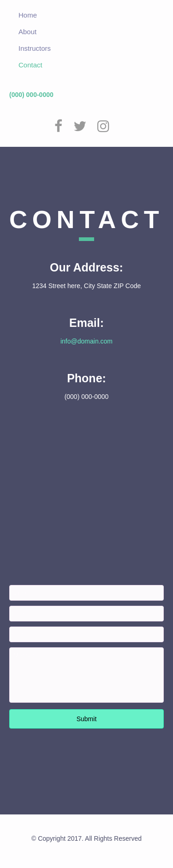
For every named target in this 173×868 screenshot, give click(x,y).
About (27, 32)
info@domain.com (86, 341)
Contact (30, 65)
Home (28, 15)
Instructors (35, 48)
